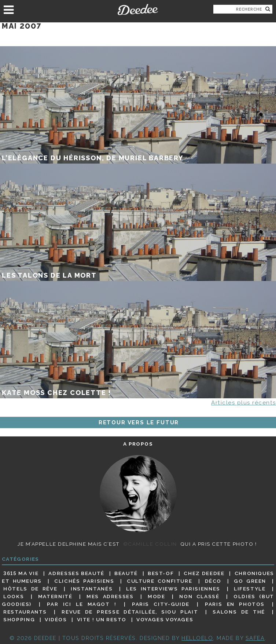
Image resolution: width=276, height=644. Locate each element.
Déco (213, 581)
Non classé (199, 596)
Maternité (55, 596)
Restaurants (25, 612)
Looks (14, 596)
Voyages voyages (165, 619)
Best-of (161, 573)
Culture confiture (159, 581)
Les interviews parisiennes (173, 589)
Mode (157, 596)
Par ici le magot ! (82, 604)
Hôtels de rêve (30, 589)
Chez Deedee (204, 573)
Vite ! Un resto (102, 619)
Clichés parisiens (84, 581)
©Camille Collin (150, 544)
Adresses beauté (76, 573)
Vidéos (56, 619)
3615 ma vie (21, 573)
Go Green (250, 581)
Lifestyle (250, 589)
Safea (255, 638)
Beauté (126, 573)
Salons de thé (239, 612)
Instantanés (92, 589)
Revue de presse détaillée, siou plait (130, 612)
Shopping (19, 619)
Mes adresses (110, 596)
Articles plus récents (244, 403)
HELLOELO (197, 638)
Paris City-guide (161, 604)
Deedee (138, 10)
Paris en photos (235, 604)
